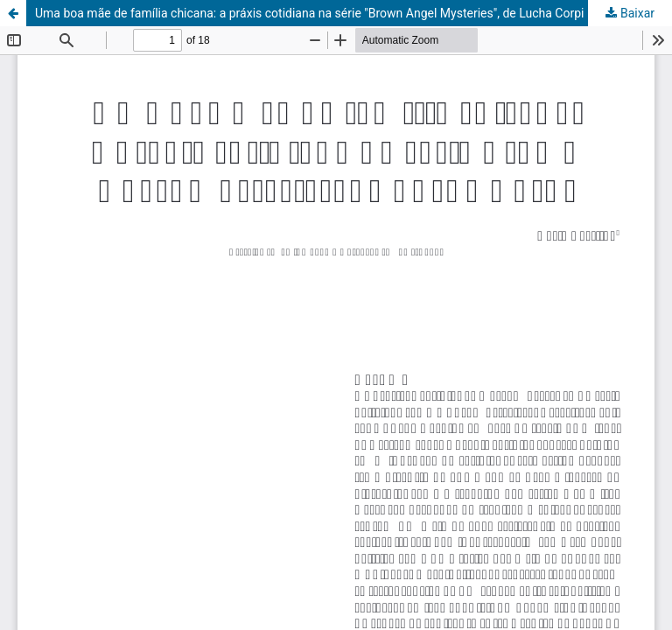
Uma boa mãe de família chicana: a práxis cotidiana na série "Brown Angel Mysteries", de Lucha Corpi (309, 13)
